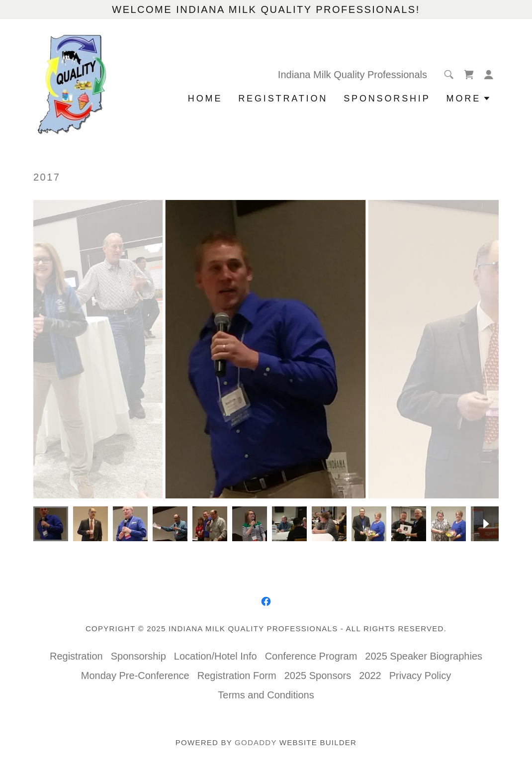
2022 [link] (370, 676)
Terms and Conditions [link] (266, 695)
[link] (72, 84)
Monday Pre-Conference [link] (135, 676)
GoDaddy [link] (256, 742)
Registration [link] (283, 98)
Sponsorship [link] (387, 98)
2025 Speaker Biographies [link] (424, 656)
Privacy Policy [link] (420, 676)
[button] (489, 75)
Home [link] (205, 98)
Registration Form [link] (237, 676)
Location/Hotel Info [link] (216, 656)
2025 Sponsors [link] (318, 676)
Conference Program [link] (311, 656)
